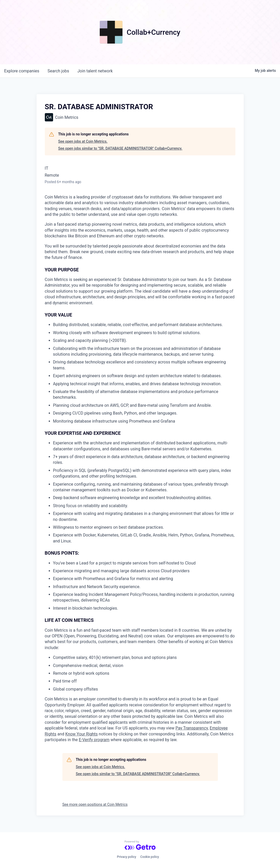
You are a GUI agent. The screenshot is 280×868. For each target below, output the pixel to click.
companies (22, 71)
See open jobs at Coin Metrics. (83, 141)
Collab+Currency (153, 32)
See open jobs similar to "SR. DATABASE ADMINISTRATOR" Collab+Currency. (120, 148)
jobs (58, 71)
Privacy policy (126, 857)
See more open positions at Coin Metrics (95, 804)
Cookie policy (150, 857)
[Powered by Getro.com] (140, 845)
